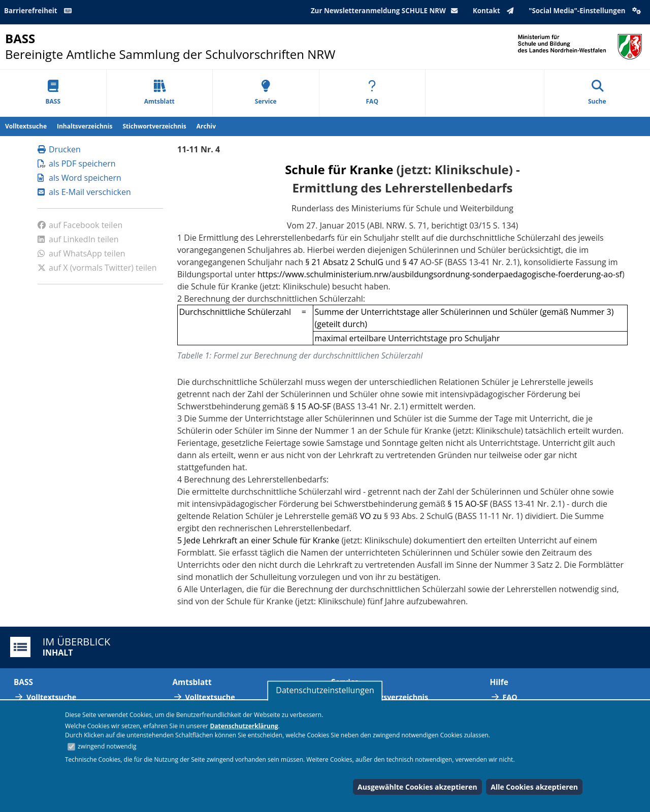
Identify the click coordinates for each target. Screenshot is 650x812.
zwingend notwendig (107, 746)
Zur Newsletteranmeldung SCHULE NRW (386, 11)
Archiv (206, 126)
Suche (597, 93)
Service (266, 93)
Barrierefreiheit (40, 11)
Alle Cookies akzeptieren (534, 787)
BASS (53, 93)
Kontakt (495, 11)
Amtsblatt (159, 93)
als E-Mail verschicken (84, 192)
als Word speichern (79, 178)
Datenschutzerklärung (244, 726)
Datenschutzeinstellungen (325, 690)
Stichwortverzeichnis (154, 126)
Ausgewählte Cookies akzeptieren (417, 787)
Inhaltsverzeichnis (85, 126)
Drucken (59, 149)
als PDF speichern (77, 164)
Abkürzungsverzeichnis (386, 697)
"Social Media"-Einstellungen (586, 11)
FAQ (372, 93)
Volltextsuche (26, 126)
